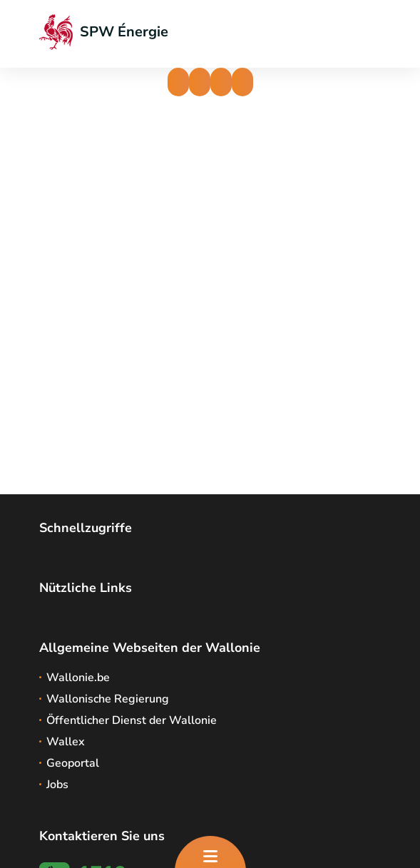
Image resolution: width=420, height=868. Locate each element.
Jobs (57, 785)
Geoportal (73, 763)
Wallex (66, 742)
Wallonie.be (78, 678)
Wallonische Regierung (108, 699)
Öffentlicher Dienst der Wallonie (132, 720)
